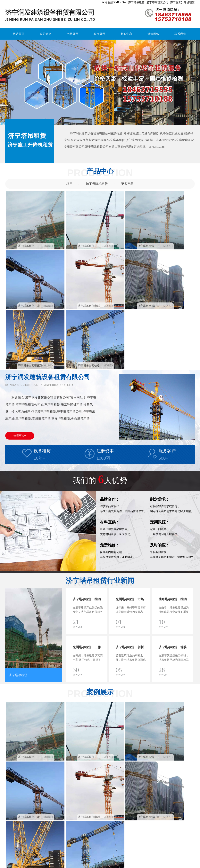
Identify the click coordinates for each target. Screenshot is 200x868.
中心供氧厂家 (74, 861)
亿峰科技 (116, 866)
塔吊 (70, 184)
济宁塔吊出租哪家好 (122, 282)
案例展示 (99, 34)
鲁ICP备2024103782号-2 (138, 866)
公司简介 (46, 34)
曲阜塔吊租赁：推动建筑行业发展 (173, 520)
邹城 (37, 866)
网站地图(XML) (111, 2)
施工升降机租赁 (97, 184)
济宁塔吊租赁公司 (157, 2)
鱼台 (72, 866)
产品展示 (72, 34)
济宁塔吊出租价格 (169, 282)
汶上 (51, 866)
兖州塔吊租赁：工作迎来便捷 (87, 568)
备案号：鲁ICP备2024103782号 (78, 857)
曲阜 (30, 866)
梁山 (58, 866)
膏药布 (22, 861)
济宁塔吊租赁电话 (26, 282)
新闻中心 (126, 34)
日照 (79, 866)
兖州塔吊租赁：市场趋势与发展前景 (130, 520)
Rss (124, 2)
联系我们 (180, 34)
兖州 (23, 866)
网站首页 (19, 34)
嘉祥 (44, 866)
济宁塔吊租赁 (136, 2)
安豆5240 (59, 861)
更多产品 (127, 184)
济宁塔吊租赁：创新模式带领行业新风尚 (130, 568)
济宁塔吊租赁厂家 (169, 234)
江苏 (86, 866)
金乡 (65, 866)
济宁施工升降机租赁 (182, 2)
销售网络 (153, 34)
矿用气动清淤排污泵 (40, 861)
